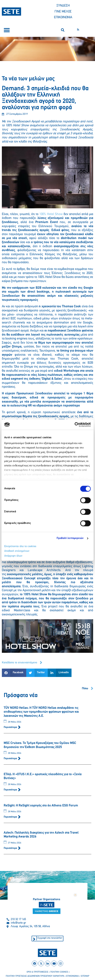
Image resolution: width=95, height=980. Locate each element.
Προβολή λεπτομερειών (70, 538)
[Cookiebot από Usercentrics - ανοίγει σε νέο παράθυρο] (75, 425)
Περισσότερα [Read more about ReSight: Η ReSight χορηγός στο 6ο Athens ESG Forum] (11, 817)
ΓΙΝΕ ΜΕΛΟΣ (63, 12)
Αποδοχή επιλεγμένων (17, 551)
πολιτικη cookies (59, 972)
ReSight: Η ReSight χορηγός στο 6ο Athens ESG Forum (41, 806)
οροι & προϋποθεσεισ (37, 972)
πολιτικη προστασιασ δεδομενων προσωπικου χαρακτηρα (35, 976)
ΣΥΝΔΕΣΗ (63, 6)
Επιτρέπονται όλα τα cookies (20, 546)
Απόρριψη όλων (13, 556)
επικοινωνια (72, 976)
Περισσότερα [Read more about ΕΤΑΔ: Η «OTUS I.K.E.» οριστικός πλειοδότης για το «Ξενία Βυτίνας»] (11, 790)
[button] (7, 30)
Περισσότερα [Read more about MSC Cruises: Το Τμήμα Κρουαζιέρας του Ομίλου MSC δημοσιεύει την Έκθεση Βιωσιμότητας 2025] (11, 759)
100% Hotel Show (51, 214)
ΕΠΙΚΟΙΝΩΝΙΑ (63, 17)
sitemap (85, 976)
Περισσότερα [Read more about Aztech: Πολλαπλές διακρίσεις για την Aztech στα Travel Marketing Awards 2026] (11, 848)
